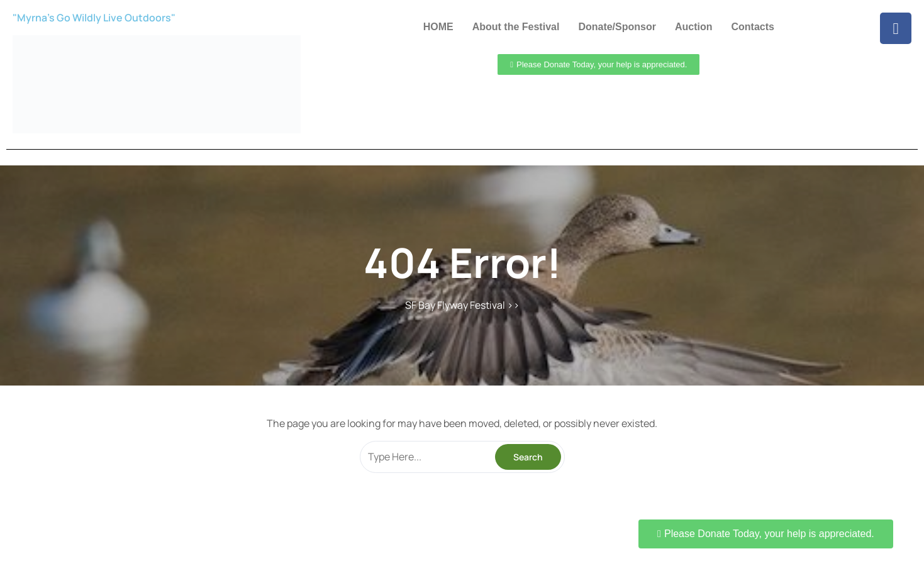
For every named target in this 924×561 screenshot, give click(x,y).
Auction (694, 27)
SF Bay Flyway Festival (455, 305)
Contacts (752, 27)
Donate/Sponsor (617, 27)
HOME (438, 27)
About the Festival (516, 27)
